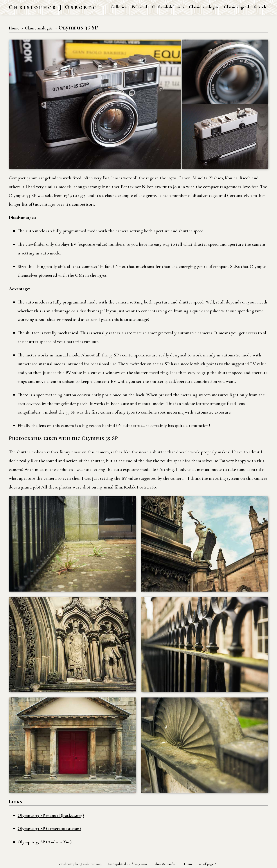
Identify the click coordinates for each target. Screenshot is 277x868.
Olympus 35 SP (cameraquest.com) (49, 829)
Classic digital (237, 7)
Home (14, 28)
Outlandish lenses (168, 7)
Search (260, 7)
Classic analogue (204, 7)
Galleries (119, 7)
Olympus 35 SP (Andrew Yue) (45, 842)
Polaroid (139, 7)
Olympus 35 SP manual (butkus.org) (51, 815)
